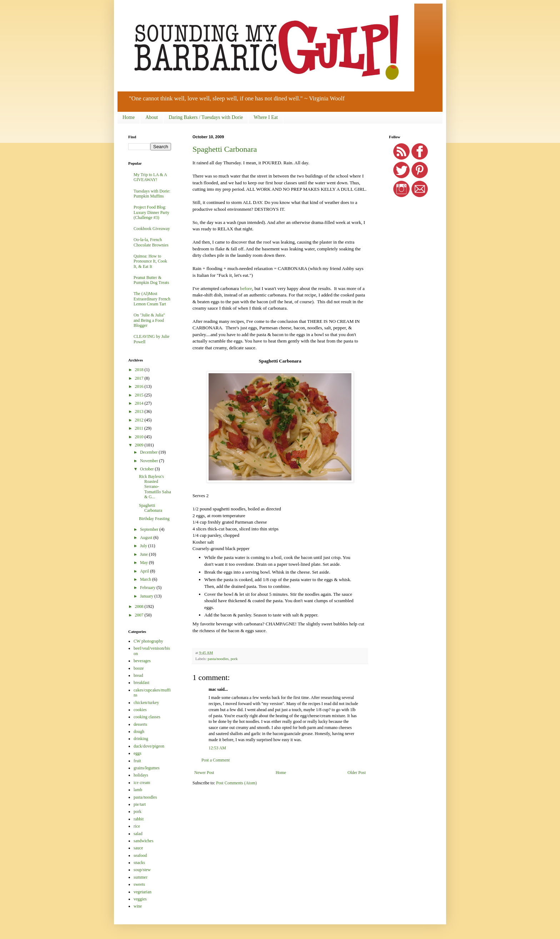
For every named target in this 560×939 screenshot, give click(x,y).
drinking (141, 739)
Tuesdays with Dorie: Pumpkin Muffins (152, 194)
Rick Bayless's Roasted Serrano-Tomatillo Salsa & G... (155, 487)
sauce (138, 848)
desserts (140, 724)
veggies (140, 899)
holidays (141, 775)
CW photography (148, 641)
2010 (140, 437)
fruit (137, 761)
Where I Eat (266, 117)
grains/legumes (147, 768)
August (147, 538)
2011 (140, 428)
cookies (140, 710)
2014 (140, 403)
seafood (140, 855)
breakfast (141, 683)
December (149, 452)
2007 (140, 615)
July (144, 546)
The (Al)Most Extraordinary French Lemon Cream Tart (152, 299)
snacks (139, 863)
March (146, 579)
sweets (139, 884)
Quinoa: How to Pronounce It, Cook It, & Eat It (150, 261)
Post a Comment (216, 760)
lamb (138, 790)
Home (129, 117)
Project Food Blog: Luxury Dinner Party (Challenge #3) (151, 212)
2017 (140, 378)
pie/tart (140, 804)
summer (141, 877)
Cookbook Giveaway (152, 229)
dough (139, 731)
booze (139, 668)
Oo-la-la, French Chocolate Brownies (151, 242)
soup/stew (142, 870)
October (147, 469)
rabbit (139, 819)
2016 (140, 386)
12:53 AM (217, 748)
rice (137, 826)
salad (138, 834)
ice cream (142, 783)
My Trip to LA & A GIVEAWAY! (150, 177)
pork (234, 659)
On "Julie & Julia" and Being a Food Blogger (149, 320)
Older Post (357, 773)
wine (138, 906)
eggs (137, 753)
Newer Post (204, 773)
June (144, 554)
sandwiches (143, 841)
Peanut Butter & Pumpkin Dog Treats (151, 280)
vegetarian (142, 892)
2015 (140, 395)
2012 (140, 420)
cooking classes (147, 717)
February (148, 588)
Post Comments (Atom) (236, 783)
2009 (140, 445)
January (147, 596)
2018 (140, 370)
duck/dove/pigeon (149, 746)
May (144, 563)
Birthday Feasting (154, 519)
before (246, 288)
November (150, 461)
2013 (140, 411)
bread (138, 675)
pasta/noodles (218, 659)
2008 (140, 606)
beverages (142, 661)
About (152, 117)
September (150, 529)
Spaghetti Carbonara (225, 149)
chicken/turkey (146, 703)
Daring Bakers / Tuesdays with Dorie (206, 117)
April (145, 571)
